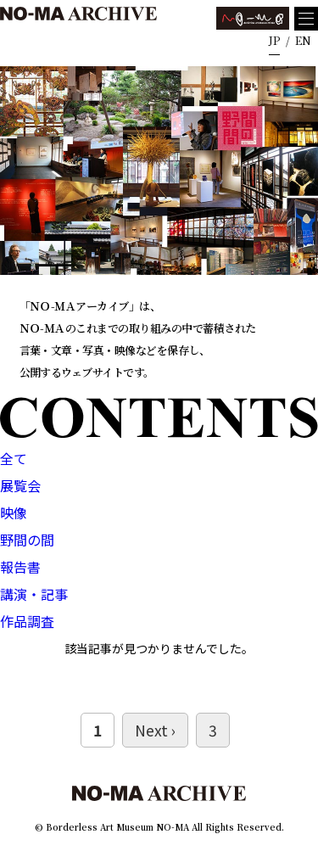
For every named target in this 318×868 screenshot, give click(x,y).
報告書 (20, 567)
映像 (14, 512)
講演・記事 (34, 594)
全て (14, 458)
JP (274, 40)
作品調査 (27, 621)
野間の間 (27, 540)
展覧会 (20, 485)
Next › (155, 730)
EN (303, 40)
